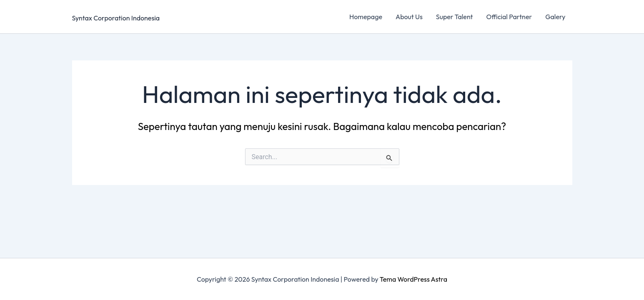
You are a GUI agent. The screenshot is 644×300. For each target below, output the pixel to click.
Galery (555, 17)
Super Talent (455, 17)
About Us (409, 17)
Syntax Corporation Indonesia (116, 18)
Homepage (366, 17)
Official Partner (509, 17)
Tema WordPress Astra (413, 279)
